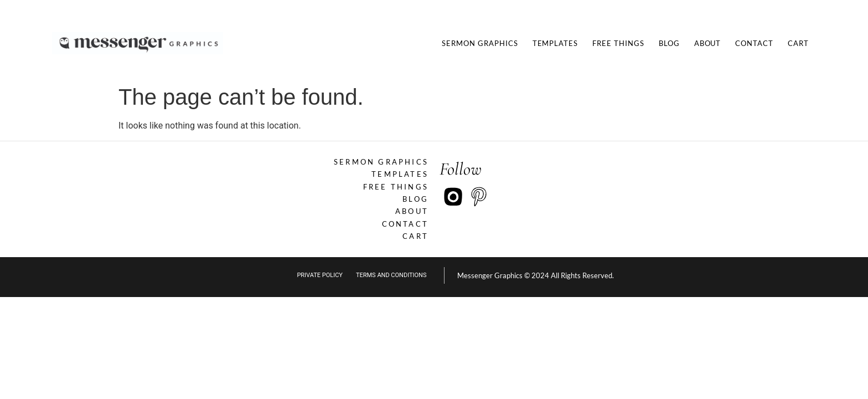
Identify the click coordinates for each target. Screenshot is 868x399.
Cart (798, 43)
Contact (754, 43)
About (708, 43)
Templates (556, 43)
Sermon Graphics (480, 43)
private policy (320, 275)
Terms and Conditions (391, 275)
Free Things (618, 43)
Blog (669, 43)
